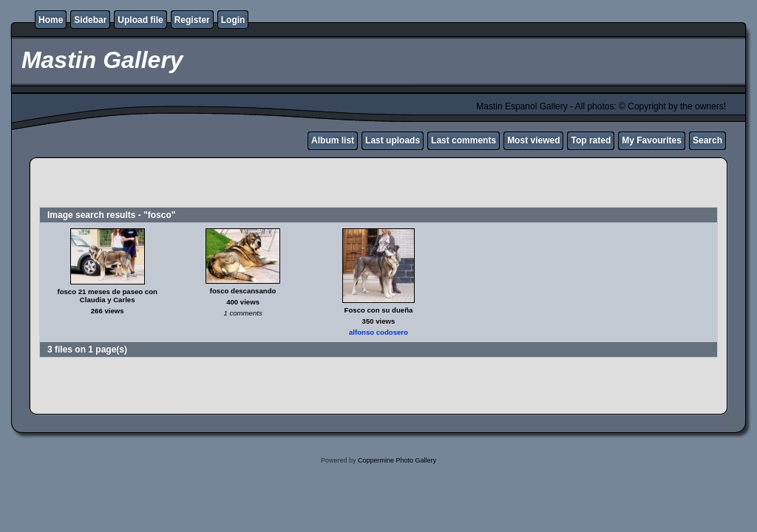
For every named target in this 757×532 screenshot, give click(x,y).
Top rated (591, 140)
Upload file (140, 20)
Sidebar (90, 20)
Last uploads (393, 140)
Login (233, 20)
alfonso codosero (378, 332)
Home (51, 20)
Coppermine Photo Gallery (397, 460)
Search (707, 140)
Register (192, 20)
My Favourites (652, 140)
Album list (333, 140)
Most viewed (533, 140)
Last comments (464, 140)
